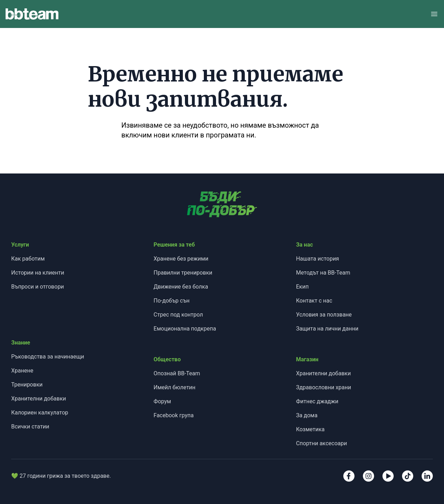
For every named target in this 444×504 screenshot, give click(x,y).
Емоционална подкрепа (185, 329)
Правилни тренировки (183, 273)
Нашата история (318, 259)
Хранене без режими (181, 259)
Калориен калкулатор (40, 413)
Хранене (22, 371)
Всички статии (30, 427)
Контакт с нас (314, 301)
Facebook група (174, 415)
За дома (307, 415)
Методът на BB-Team (323, 273)
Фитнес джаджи (317, 401)
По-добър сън (171, 301)
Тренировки (27, 385)
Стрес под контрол (178, 315)
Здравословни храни (324, 387)
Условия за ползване (324, 315)
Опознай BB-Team (177, 373)
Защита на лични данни (327, 329)
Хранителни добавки (39, 399)
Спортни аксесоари (322, 443)
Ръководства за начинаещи (48, 357)
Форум (162, 401)
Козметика (310, 429)
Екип (302, 287)
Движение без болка (181, 287)
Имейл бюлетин (174, 387)
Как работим (28, 259)
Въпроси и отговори (38, 287)
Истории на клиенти (38, 273)
